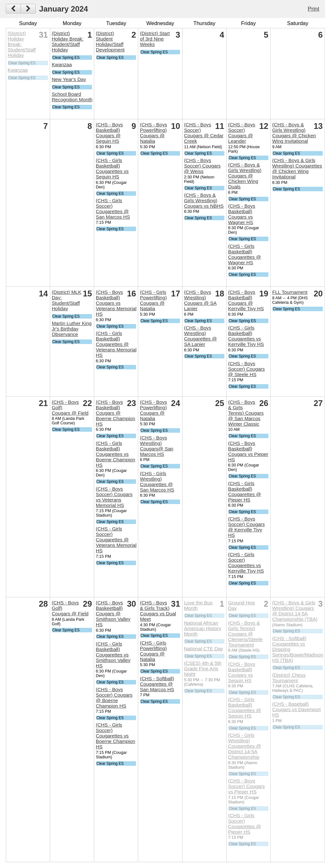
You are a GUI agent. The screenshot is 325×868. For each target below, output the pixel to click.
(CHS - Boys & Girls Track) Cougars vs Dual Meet (158, 611)
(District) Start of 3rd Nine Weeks (155, 39)
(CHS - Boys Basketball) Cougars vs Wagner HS (242, 214)
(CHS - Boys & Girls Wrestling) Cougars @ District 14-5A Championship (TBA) (295, 611)
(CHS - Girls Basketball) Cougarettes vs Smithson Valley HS (113, 655)
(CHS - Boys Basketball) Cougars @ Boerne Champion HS (115, 413)
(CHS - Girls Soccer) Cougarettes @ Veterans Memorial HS (116, 540)
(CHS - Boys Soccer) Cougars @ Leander (242, 133)
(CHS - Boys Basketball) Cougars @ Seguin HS (109, 133)
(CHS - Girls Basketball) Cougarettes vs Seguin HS (112, 168)
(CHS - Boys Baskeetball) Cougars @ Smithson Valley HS (113, 614)
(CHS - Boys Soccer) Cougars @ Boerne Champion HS (114, 698)
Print (313, 9)
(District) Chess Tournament (289, 678)
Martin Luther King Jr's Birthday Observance (72, 329)
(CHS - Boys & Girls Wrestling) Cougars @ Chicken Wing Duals (245, 176)
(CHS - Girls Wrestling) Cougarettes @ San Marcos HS (157, 482)
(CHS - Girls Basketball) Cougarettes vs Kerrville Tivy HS (246, 336)
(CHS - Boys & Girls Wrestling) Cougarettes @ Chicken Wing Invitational (297, 168)
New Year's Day (69, 79)
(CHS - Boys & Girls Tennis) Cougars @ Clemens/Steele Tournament (245, 634)
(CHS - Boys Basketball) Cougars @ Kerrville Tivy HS (246, 300)
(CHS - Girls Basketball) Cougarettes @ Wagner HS (245, 254)
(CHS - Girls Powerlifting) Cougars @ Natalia (153, 300)
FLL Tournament (290, 292)
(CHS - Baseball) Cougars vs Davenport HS (297, 709)
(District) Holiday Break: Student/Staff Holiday (22, 44)
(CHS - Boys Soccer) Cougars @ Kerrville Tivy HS (247, 527)
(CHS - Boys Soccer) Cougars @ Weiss (202, 166)
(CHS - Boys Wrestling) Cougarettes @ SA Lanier (200, 336)
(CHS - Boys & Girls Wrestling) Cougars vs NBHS (204, 200)
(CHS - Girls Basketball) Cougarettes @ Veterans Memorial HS (116, 344)
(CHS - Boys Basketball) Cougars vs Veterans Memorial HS (116, 303)
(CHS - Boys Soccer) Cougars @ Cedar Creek (204, 133)
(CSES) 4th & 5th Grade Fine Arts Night (203, 669)
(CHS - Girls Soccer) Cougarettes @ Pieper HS (245, 824)
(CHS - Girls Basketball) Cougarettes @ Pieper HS (245, 492)
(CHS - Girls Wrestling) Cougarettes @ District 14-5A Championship (245, 746)
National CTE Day (203, 649)
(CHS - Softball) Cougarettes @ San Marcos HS (157, 684)
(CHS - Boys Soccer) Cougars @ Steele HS (247, 369)
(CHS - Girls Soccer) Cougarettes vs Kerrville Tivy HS (246, 563)
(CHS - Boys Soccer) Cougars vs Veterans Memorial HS (114, 497)
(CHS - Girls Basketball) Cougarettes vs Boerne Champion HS (115, 454)
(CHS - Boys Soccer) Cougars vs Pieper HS (247, 786)
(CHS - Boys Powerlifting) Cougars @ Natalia (153, 133)
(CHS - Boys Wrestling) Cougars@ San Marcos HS (157, 446)
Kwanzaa (18, 70)
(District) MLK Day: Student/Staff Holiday (67, 300)
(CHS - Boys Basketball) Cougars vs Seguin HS (242, 672)
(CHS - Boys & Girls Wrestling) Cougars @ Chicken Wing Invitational (294, 133)
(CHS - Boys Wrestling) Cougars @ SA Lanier (200, 300)
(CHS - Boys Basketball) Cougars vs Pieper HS (248, 451)
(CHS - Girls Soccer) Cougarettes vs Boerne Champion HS (115, 736)
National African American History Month (203, 628)
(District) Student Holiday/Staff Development (110, 41)
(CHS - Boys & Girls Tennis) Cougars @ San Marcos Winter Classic (246, 413)
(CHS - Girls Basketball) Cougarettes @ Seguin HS (245, 708)
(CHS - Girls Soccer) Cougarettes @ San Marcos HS (113, 209)
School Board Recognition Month (72, 97)
